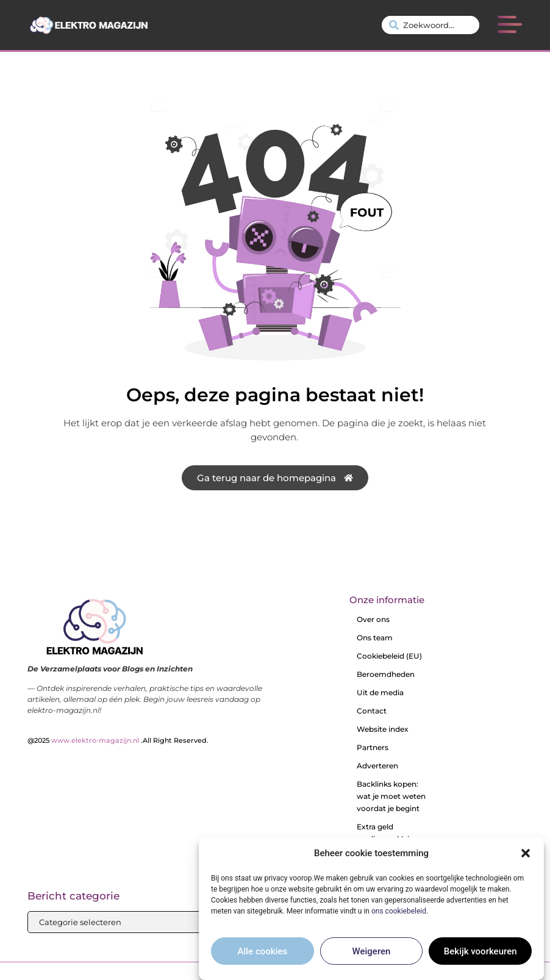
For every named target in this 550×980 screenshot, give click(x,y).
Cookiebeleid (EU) (389, 656)
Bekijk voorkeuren (480, 951)
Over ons (373, 619)
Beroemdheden (386, 674)
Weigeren (372, 951)
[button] (526, 853)
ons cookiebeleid (399, 911)
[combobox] (430, 25)
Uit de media (380, 692)
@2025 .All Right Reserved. (118, 740)
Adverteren (377, 766)
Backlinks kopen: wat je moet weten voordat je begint (391, 796)
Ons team (375, 638)
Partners (373, 747)
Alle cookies (263, 951)
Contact (372, 711)
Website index (383, 729)
